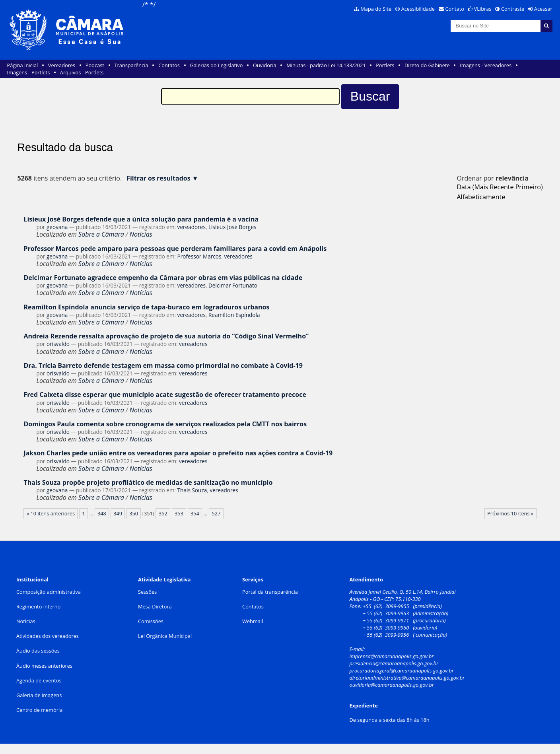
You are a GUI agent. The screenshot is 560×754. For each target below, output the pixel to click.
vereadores (192, 227)
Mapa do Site (376, 9)
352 (163, 513)
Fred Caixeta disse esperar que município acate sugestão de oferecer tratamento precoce (165, 394)
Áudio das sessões (38, 651)
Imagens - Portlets (29, 72)
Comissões (151, 621)
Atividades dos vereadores (48, 636)
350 (134, 513)
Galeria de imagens (39, 695)
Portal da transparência (270, 592)
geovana (57, 227)
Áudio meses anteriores (44, 666)
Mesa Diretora (155, 606)
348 (102, 513)
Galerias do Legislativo (216, 65)
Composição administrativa (49, 592)
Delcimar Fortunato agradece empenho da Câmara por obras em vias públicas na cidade (163, 278)
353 (179, 513)
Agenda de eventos (39, 680)
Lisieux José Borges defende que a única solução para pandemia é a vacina (141, 219)
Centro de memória (39, 710)
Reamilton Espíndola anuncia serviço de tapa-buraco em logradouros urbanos (146, 307)
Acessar (543, 9)
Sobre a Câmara (101, 234)
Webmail (253, 621)
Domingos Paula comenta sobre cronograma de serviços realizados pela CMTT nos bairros (165, 424)
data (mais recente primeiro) (500, 187)
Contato (455, 9)
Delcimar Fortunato (233, 285)
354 (195, 513)
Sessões (147, 592)
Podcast (95, 65)
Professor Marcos (199, 256)
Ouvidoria (265, 65)
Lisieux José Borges (232, 227)
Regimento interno (38, 606)
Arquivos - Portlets (82, 72)
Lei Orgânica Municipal (165, 636)
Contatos (169, 65)
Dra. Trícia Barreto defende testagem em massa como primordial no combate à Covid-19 (163, 365)
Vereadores (62, 65)
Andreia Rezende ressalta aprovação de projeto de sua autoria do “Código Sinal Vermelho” (166, 336)
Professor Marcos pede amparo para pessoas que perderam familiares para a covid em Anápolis (175, 249)
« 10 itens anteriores (51, 513)
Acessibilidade (418, 9)
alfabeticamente (481, 197)
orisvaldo (58, 344)
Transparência (131, 65)
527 (216, 513)
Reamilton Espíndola (234, 315)
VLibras (483, 9)
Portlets (385, 65)
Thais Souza (192, 490)
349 (118, 513)
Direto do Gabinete (427, 65)
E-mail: (358, 649)
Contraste (513, 9)
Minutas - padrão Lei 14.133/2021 (326, 65)
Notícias (141, 234)
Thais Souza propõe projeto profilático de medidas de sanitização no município (148, 482)
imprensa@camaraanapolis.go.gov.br (391, 656)
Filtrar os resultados (158, 178)
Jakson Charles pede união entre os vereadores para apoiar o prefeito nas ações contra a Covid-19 (178, 453)
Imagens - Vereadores (486, 65)
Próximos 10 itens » (510, 513)
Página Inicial (23, 65)
